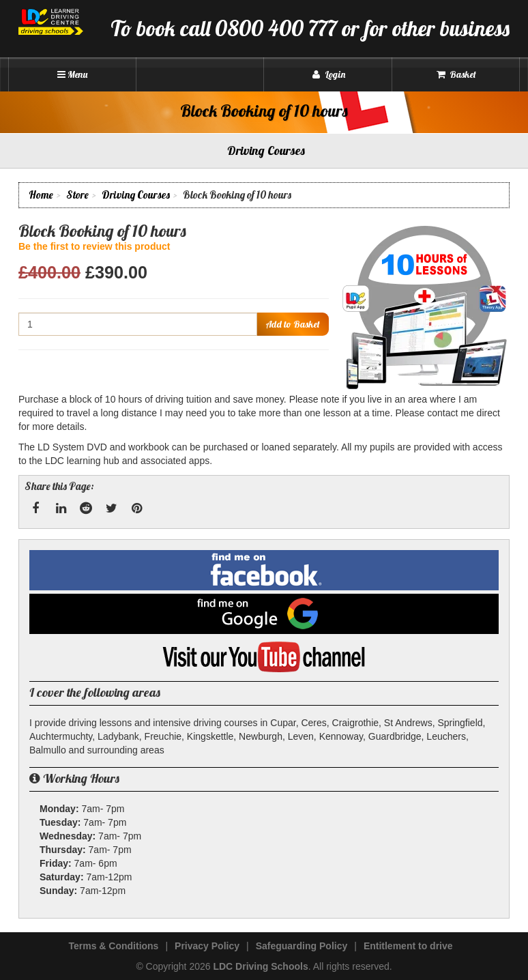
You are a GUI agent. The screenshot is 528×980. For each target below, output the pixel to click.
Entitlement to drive (408, 946)
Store (77, 195)
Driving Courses (136, 195)
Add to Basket (293, 324)
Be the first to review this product (94, 246)
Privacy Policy (207, 946)
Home (41, 195)
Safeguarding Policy (302, 946)
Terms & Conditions (113, 946)
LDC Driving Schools (260, 966)
